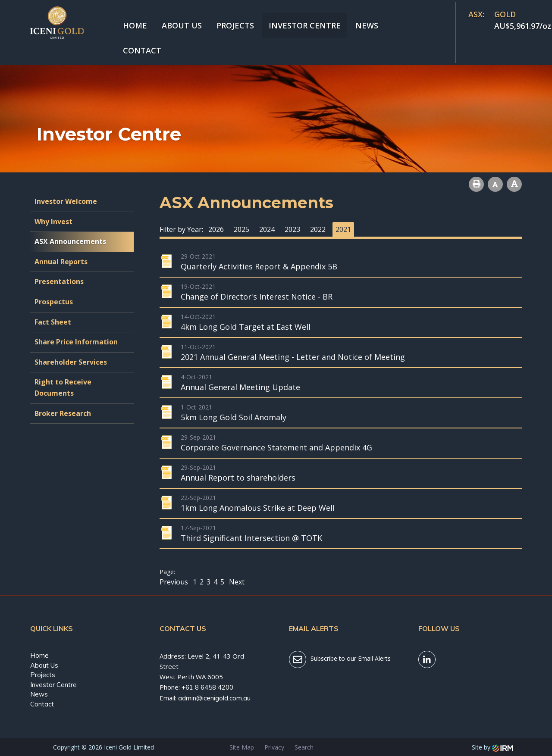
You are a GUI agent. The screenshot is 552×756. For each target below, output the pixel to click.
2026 (216, 229)
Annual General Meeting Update (240, 387)
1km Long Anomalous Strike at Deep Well (258, 508)
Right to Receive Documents (63, 387)
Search (304, 747)
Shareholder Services (71, 362)
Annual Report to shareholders (238, 478)
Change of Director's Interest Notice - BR (257, 297)
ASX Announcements (70, 241)
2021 (343, 229)
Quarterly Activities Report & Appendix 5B (259, 266)
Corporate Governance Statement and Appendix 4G (276, 447)
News (367, 25)
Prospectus (54, 302)
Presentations (59, 281)
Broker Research (63, 413)
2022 (318, 229)
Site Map (242, 747)
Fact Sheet (53, 322)
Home (135, 25)
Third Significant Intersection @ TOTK (251, 538)
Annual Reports (61, 262)
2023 (292, 229)
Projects (235, 25)
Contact (142, 50)
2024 (267, 229)
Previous (175, 582)
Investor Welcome (66, 201)
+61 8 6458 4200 (207, 687)
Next (236, 582)
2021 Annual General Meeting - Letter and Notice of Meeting (293, 357)
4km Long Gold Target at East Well (246, 327)
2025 (241, 229)
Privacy (274, 747)
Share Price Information (76, 342)
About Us (182, 25)
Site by (492, 747)
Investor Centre (305, 25)
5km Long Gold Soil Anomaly (234, 417)
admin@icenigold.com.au (214, 698)
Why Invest (53, 222)
